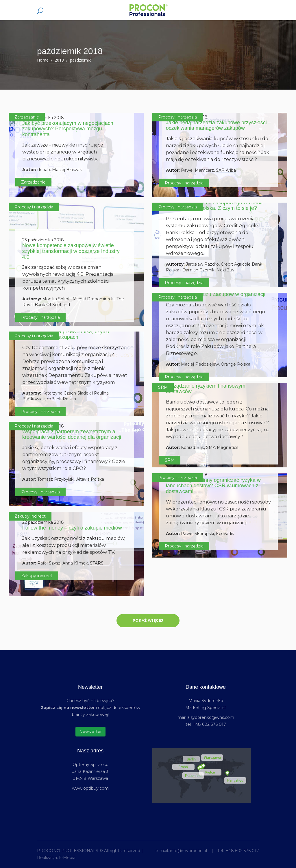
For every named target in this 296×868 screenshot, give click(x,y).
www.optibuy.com (90, 788)
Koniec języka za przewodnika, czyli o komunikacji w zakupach (66, 334)
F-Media (67, 858)
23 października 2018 (43, 240)
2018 (59, 60)
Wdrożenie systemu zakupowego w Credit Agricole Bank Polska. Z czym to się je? (214, 206)
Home (43, 60)
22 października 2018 (43, 522)
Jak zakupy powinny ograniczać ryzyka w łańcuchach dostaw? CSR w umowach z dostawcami (213, 486)
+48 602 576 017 (242, 851)
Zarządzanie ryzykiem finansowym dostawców (206, 389)
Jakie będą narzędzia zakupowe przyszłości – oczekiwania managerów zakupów (219, 125)
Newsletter (90, 732)
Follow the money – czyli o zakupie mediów (72, 528)
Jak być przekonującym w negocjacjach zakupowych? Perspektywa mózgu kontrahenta (68, 129)
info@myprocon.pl (188, 851)
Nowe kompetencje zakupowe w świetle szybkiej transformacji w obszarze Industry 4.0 (71, 251)
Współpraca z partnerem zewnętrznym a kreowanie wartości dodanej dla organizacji (72, 434)
